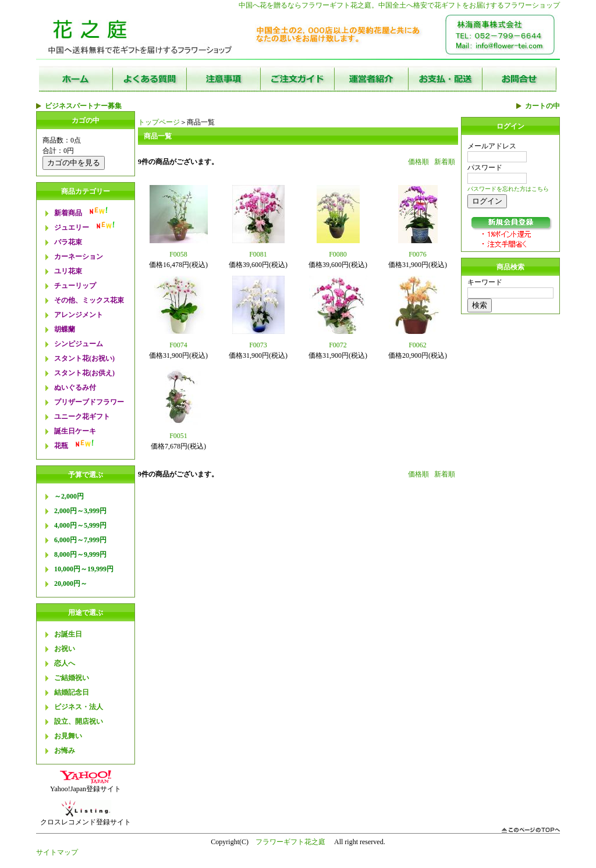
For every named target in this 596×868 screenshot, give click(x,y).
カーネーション (79, 257)
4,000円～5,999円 (80, 525)
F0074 (178, 345)
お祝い (65, 649)
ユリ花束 (68, 271)
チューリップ (75, 286)
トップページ (159, 122)
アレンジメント (79, 315)
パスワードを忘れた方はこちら (508, 189)
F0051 (178, 436)
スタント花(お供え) (84, 373)
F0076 (418, 254)
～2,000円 (69, 496)
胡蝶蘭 (65, 329)
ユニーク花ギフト (82, 417)
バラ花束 (68, 242)
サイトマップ (57, 852)
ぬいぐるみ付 (75, 387)
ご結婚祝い (72, 678)
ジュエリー (72, 227)
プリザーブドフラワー (89, 402)
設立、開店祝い (79, 721)
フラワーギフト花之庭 (290, 842)
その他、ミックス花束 (89, 300)
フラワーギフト (326, 5)
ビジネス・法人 (79, 707)
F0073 (258, 345)
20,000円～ (71, 584)
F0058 (178, 254)
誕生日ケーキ (75, 431)
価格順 (418, 162)
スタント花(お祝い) (84, 358)
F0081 (258, 254)
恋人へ (65, 663)
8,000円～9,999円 (80, 554)
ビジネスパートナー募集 (83, 106)
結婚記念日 (72, 692)
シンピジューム (79, 344)
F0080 (338, 254)
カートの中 (542, 106)
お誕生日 (68, 634)
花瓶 (61, 446)
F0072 (338, 345)
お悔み (65, 750)
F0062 (418, 345)
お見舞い (68, 736)
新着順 (445, 162)
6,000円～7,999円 (80, 540)
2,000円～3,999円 (80, 511)
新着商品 (68, 213)
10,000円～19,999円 (84, 569)
